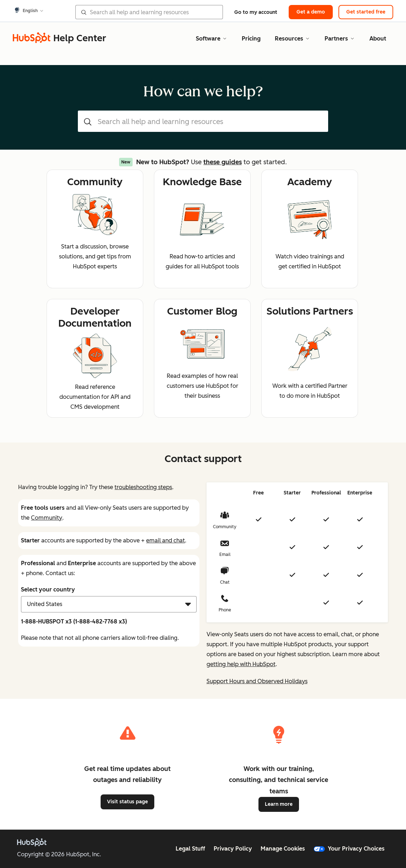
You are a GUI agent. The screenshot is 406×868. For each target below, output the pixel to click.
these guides (223, 162)
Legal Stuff (190, 849)
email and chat (165, 540)
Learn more (279, 804)
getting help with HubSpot (241, 664)
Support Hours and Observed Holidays (257, 681)
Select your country (48, 590)
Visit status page (127, 802)
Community (47, 518)
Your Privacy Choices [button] (349, 849)
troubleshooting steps (143, 487)
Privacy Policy (233, 849)
